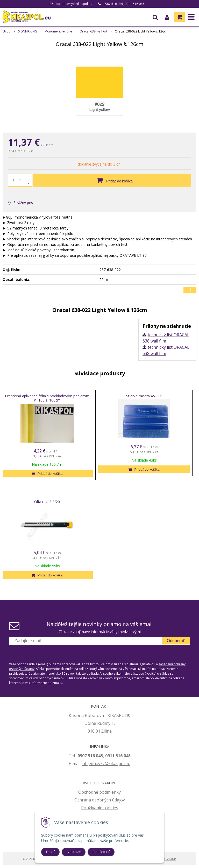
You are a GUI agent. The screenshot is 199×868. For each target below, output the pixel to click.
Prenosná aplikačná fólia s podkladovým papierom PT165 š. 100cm (47, 398)
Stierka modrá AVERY (144, 396)
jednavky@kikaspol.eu (109, 764)
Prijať (50, 852)
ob (85, 764)
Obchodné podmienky (99, 792)
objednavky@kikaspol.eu (74, 4)
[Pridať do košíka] (112, 180)
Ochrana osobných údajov (100, 800)
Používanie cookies (100, 808)
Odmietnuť (101, 852)
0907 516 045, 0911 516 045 (124, 4)
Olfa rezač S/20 (47, 502)
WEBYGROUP (167, 859)
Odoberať (176, 641)
